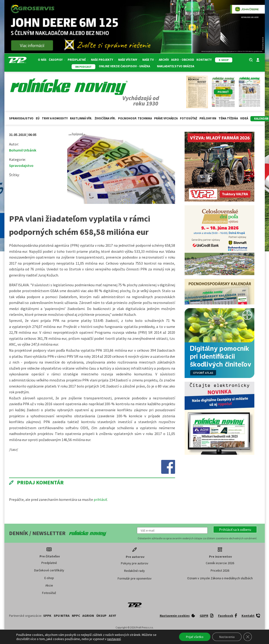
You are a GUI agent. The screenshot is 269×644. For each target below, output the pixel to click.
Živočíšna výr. (105, 118)
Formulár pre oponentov (135, 578)
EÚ (38, 118)
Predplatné (78, 60)
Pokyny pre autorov (135, 563)
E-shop (49, 578)
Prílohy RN (208, 118)
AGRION (88, 616)
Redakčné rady (134, 571)
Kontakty (204, 60)
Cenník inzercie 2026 (220, 563)
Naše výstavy (129, 60)
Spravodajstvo (21, 118)
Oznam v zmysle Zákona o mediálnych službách (220, 578)
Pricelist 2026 (220, 570)
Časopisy (57, 60)
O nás (42, 60)
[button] (235, 529)
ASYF (113, 616)
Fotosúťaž (189, 118)
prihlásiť (100, 499)
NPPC (76, 616)
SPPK (47, 616)
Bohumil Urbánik (23, 150)
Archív (164, 60)
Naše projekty (103, 60)
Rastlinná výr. (81, 118)
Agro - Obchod (183, 60)
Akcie (49, 585)
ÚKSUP (101, 616)
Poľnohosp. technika (135, 118)
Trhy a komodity (55, 118)
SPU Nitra (62, 616)
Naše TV (149, 60)
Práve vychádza (166, 118)
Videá (244, 118)
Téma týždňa (228, 118)
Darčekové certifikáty (49, 570)
